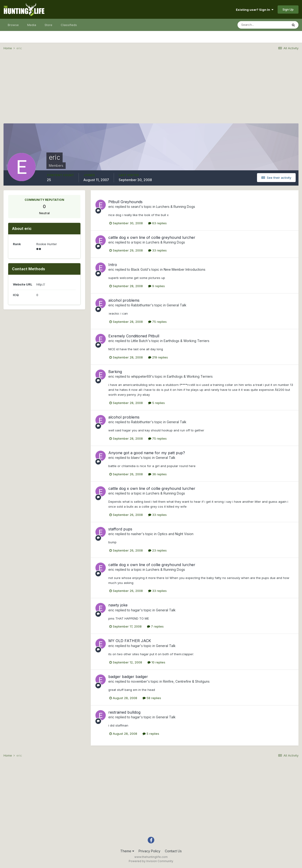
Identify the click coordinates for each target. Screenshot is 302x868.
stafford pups (120, 529)
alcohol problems (124, 300)
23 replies (157, 550)
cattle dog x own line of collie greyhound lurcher (152, 237)
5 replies (157, 403)
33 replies (157, 250)
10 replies (156, 662)
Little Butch (139, 341)
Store (48, 25)
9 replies (157, 286)
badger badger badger (128, 677)
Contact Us (173, 851)
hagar (136, 610)
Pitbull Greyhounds (125, 202)
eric (111, 207)
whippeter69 (141, 376)
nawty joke (118, 605)
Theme (127, 851)
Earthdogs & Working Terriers (187, 341)
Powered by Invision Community (151, 861)
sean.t (136, 207)
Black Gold (139, 269)
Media (32, 25)
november (139, 681)
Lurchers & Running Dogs (176, 207)
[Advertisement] (151, 91)
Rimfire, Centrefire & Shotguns (186, 681)
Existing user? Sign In (255, 10)
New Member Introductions (185, 269)
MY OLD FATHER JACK (130, 641)
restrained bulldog (124, 712)
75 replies (157, 322)
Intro (113, 265)
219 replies (158, 357)
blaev (135, 458)
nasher (136, 534)
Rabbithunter (141, 305)
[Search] (263, 25)
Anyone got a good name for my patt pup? (147, 453)
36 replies (157, 474)
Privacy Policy (149, 851)
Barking (115, 372)
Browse (13, 25)
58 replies (152, 698)
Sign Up (288, 9)
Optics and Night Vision (176, 534)
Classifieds (69, 25)
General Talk (177, 305)
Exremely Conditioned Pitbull (134, 336)
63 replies (157, 223)
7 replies (155, 626)
